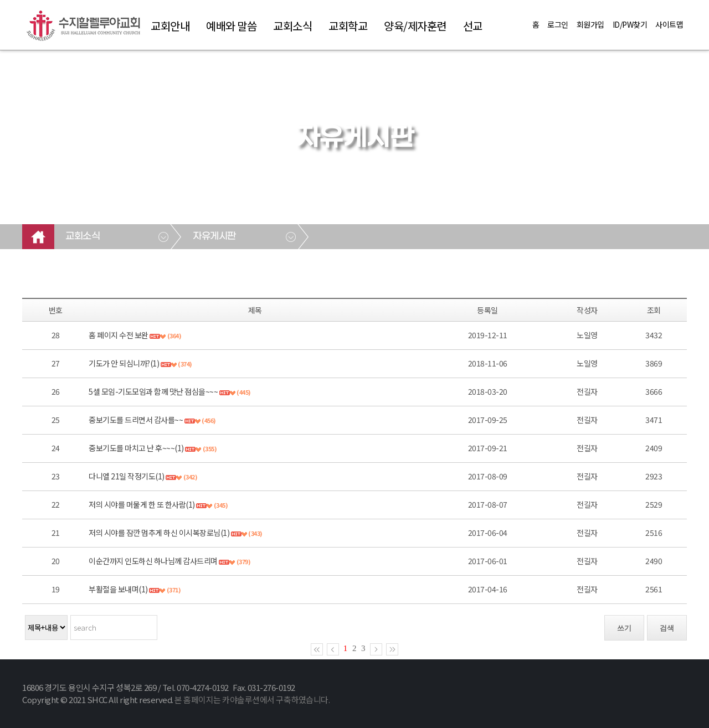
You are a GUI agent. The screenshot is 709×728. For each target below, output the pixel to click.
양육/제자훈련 (415, 26)
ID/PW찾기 (630, 24)
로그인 (558, 24)
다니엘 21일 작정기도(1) (127, 476)
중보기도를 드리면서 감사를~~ (136, 420)
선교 (473, 26)
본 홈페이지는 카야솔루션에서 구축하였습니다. (252, 699)
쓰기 (624, 628)
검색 (667, 628)
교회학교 (348, 26)
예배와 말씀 (231, 26)
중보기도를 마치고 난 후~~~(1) (136, 448)
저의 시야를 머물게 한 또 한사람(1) (142, 504)
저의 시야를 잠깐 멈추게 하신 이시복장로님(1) (159, 533)
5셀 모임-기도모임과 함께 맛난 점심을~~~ (153, 391)
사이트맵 (669, 24)
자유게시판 (214, 236)
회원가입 (590, 24)
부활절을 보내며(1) (118, 589)
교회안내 (170, 26)
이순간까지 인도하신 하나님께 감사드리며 (153, 561)
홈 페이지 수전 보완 (119, 335)
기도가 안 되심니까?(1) (124, 363)
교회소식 (292, 26)
